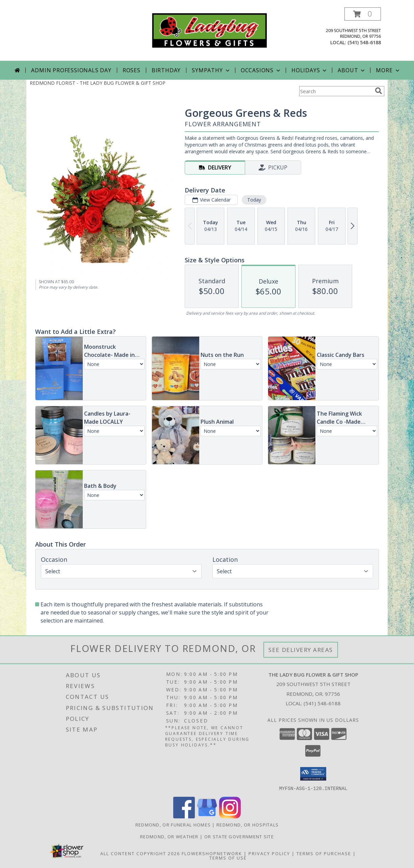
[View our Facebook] (184, 816)
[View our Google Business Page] (207, 816)
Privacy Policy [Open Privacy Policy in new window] (269, 853)
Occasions (261, 70)
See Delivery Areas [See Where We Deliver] (301, 650)
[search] (379, 91)
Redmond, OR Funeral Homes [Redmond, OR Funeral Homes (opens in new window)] (173, 824)
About (352, 70)
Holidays (310, 70)
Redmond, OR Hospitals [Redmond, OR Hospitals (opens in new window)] (248, 824)
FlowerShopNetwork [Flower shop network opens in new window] (212, 853)
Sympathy (211, 70)
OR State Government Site (239, 836)
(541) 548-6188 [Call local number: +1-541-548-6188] (364, 42)
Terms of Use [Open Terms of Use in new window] (228, 858)
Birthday (166, 70)
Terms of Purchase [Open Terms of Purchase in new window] (324, 853)
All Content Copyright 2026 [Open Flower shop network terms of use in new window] (140, 853)
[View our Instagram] (230, 816)
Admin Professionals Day (71, 70)
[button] (363, 14)
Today (254, 200)
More (388, 70)
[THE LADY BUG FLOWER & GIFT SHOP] (210, 30)
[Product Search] (336, 91)
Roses (132, 70)
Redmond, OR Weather (169, 836)
